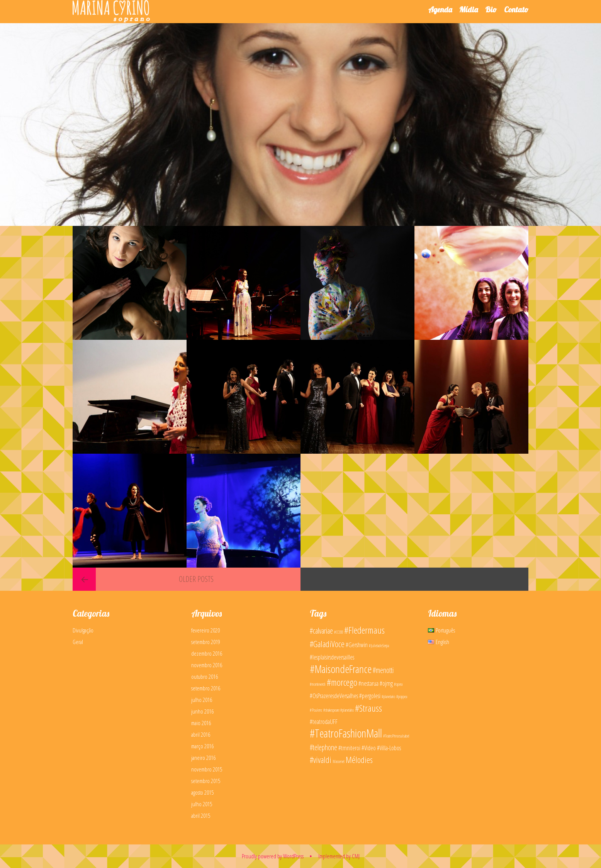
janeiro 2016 (203, 758)
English (439, 642)
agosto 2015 (202, 792)
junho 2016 (202, 711)
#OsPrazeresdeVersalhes (334, 696)
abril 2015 (201, 815)
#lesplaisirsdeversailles (332, 657)
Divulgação (83, 630)
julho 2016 (202, 700)
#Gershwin (357, 645)
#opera (398, 684)
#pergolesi (370, 696)
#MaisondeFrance (341, 669)
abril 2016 (201, 734)
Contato (516, 9)
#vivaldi (321, 759)
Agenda (440, 9)
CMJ (356, 856)
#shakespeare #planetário (339, 710)
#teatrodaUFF (324, 722)
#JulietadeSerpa (379, 646)
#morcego (342, 682)
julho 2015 (202, 804)
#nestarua (368, 683)
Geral (78, 642)
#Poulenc (316, 710)
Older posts (196, 579)
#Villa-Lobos (389, 748)
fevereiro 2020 (205, 630)
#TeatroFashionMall (346, 733)
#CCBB (339, 632)
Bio (491, 9)
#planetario (388, 697)
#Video (369, 748)
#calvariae (321, 631)
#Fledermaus (364, 630)
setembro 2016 (206, 688)
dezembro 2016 (207, 653)
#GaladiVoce (327, 644)
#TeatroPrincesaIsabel (396, 736)
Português (441, 630)
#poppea (402, 697)
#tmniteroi (349, 748)
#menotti (383, 670)
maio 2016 (201, 723)
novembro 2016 (207, 665)
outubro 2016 (205, 676)
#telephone (323, 747)
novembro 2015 (207, 769)
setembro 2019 (206, 642)
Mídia (469, 9)
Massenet (339, 761)
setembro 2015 (206, 781)
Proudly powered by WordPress (273, 856)
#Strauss (368, 708)
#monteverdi (318, 684)
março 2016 (202, 746)
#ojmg (386, 683)
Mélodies (359, 759)
